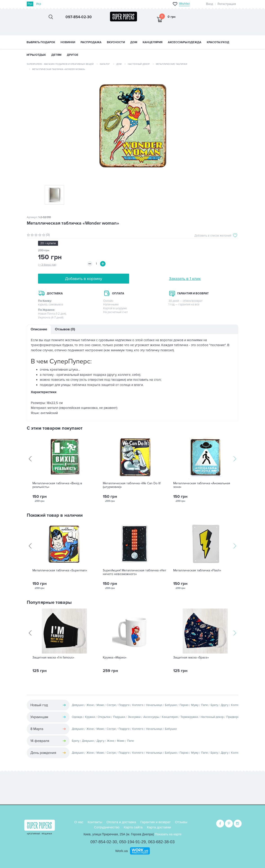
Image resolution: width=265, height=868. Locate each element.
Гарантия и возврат (156, 822)
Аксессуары (151, 717)
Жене (90, 705)
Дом (119, 64)
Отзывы (181, 822)
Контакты (95, 822)
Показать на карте (168, 834)
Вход (210, 4)
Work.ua (121, 851)
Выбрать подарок (41, 42)
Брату (214, 705)
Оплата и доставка (121, 822)
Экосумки (134, 717)
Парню (184, 705)
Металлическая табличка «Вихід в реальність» (57, 485)
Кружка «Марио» (115, 658)
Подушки (119, 717)
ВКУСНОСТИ (116, 42)
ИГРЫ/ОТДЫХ (36, 55)
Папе (204, 705)
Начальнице (154, 705)
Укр (38, 4)
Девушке (78, 705)
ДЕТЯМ (56, 55)
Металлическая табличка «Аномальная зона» (202, 485)
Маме (100, 705)
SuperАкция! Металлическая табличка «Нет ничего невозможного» (135, 572)
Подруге (124, 705)
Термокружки (189, 717)
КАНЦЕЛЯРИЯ (153, 42)
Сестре (111, 705)
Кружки (90, 717)
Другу (225, 705)
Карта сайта (133, 827)
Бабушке (171, 705)
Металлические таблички (172, 64)
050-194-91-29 (132, 842)
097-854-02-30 (104, 842)
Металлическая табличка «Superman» (60, 570)
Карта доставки (159, 827)
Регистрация (227, 4)
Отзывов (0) (65, 329)
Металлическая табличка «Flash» (197, 570)
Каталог (105, 64)
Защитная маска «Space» (191, 658)
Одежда (77, 717)
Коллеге (138, 705)
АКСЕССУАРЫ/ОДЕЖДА (185, 42)
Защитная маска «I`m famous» (53, 658)
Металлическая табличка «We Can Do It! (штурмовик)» (132, 485)
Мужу (195, 705)
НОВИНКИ (68, 42)
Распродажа (91, 42)
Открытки (104, 717)
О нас (79, 822)
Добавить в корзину (84, 279)
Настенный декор (139, 64)
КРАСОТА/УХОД (218, 42)
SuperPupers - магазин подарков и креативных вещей (60, 64)
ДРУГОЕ (73, 55)
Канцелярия (170, 717)
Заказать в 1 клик (185, 279)
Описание (39, 329)
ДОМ (134, 42)
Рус (30, 4)
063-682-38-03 (161, 842)
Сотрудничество (107, 827)
